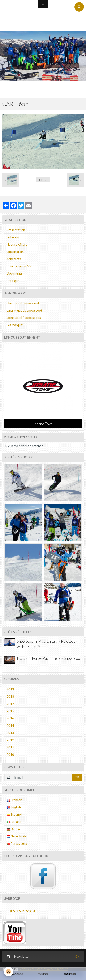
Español (14, 814)
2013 (10, 733)
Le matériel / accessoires (24, 318)
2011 (10, 747)
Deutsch (14, 829)
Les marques (15, 325)
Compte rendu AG (19, 266)
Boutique (13, 281)
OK (77, 777)
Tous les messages (22, 911)
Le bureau (13, 237)
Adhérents (14, 259)
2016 (10, 718)
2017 (10, 704)
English (14, 807)
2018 (10, 696)
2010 (10, 755)
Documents (14, 273)
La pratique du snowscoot (24, 310)
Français (14, 800)
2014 (10, 725)
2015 (10, 711)
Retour (43, 180)
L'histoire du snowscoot (23, 303)
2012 (10, 740)
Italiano (14, 822)
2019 (10, 689)
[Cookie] (8, 971)
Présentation (16, 230)
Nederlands (16, 836)
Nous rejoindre (17, 244)
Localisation (15, 252)
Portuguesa (17, 843)
